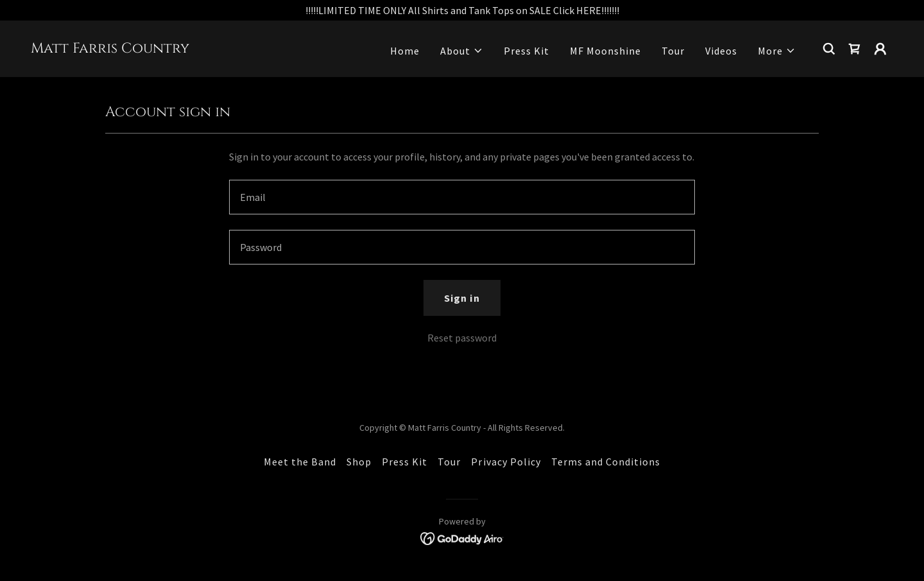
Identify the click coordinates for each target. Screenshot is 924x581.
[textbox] (462, 197)
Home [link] (405, 51)
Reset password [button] (462, 338)
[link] (110, 49)
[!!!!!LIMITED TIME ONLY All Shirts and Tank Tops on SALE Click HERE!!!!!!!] (462, 10)
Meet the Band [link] (300, 462)
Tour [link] (673, 51)
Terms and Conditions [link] (606, 462)
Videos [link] (721, 51)
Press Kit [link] (526, 51)
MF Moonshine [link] (605, 51)
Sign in (462, 298)
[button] (462, 51)
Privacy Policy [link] (506, 462)
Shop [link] (359, 462)
